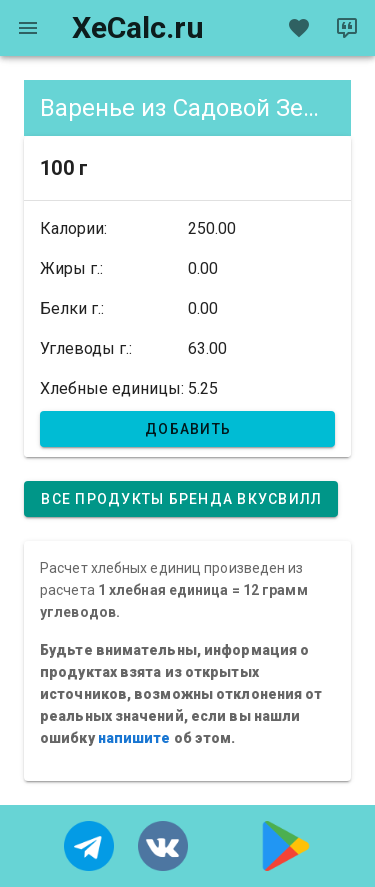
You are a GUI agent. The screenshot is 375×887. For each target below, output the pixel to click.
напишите (134, 738)
